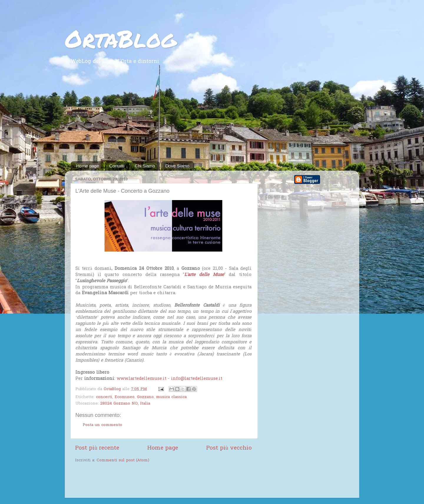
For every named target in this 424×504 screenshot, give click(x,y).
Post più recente (97, 448)
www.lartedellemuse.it (141, 379)
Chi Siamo (145, 166)
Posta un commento (102, 425)
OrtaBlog (121, 38)
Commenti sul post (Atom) (123, 460)
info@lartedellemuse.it (197, 379)
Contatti (117, 166)
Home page (88, 166)
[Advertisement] (212, 117)
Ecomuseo (125, 397)
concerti (104, 397)
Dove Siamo (177, 166)
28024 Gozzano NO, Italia (125, 404)
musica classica (171, 397)
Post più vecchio (229, 448)
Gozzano (145, 397)
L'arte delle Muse (204, 275)
